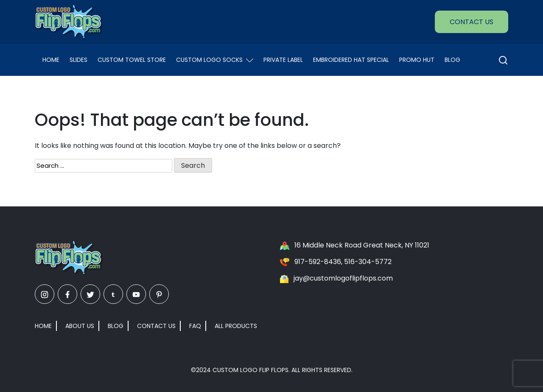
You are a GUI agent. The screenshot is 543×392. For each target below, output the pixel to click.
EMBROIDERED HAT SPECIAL (351, 60)
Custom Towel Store (132, 60)
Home (51, 60)
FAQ (195, 326)
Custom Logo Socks (215, 60)
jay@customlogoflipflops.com (343, 278)
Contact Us (472, 22)
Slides (78, 60)
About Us (80, 326)
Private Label (283, 60)
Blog (452, 60)
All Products (236, 326)
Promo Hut (417, 60)
